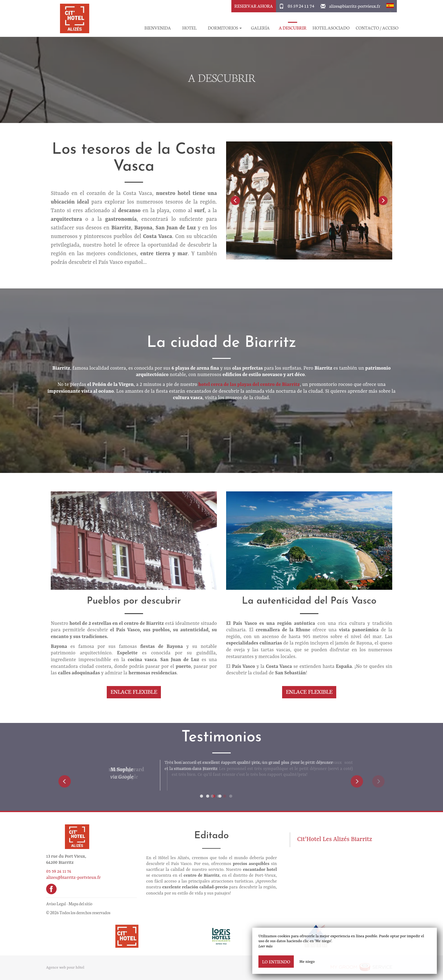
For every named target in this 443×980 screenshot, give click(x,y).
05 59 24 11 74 (301, 6)
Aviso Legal (56, 904)
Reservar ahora (254, 6)
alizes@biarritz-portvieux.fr (355, 6)
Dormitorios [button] (225, 28)
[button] (390, 6)
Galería (260, 28)
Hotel (189, 28)
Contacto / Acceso (377, 28)
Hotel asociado (331, 28)
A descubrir (293, 28)
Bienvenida (158, 28)
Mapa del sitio (80, 904)
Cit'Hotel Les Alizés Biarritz (335, 839)
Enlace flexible (134, 691)
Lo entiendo (276, 962)
